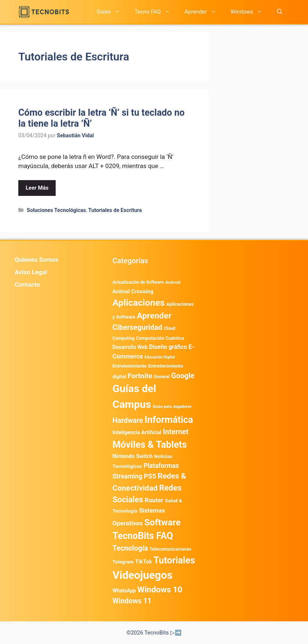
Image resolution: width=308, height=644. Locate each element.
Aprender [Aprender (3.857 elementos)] (154, 316)
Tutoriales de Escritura (115, 210)
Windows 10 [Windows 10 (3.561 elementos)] (160, 589)
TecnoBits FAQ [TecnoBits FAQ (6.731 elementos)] (143, 536)
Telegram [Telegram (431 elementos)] (123, 562)
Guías (112, 12)
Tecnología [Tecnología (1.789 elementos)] (130, 548)
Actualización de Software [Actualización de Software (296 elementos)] (138, 282)
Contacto (27, 284)
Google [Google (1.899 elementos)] (183, 376)
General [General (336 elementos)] (162, 377)
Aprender (204, 12)
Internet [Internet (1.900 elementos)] (176, 432)
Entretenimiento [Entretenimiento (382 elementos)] (129, 366)
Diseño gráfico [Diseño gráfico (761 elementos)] (168, 347)
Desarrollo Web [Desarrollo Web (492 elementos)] (130, 347)
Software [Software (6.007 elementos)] (163, 522)
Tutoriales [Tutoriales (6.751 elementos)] (174, 560)
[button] (280, 12)
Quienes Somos (37, 260)
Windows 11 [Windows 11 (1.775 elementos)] (132, 601)
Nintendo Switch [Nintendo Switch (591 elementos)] (132, 456)
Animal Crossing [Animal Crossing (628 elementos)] (133, 291)
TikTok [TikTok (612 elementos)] (144, 562)
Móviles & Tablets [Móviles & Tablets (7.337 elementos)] (150, 444)
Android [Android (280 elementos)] (173, 282)
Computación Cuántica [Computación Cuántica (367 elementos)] (160, 338)
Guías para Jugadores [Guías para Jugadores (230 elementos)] (172, 407)
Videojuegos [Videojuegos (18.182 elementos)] (142, 575)
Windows (250, 12)
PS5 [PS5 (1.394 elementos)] (150, 476)
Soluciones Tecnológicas (56, 210)
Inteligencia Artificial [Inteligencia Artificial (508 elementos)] (137, 432)
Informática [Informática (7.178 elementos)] (169, 420)
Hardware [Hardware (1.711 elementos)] (128, 420)
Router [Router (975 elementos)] (154, 500)
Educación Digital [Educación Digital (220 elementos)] (160, 357)
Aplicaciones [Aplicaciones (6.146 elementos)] (139, 303)
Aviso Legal (31, 272)
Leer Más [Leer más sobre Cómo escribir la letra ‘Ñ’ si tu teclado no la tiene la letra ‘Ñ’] (37, 188)
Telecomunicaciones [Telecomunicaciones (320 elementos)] (170, 549)
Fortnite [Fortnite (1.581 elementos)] (140, 376)
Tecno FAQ (156, 12)
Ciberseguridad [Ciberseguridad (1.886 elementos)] (137, 327)
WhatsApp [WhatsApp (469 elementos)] (124, 591)
